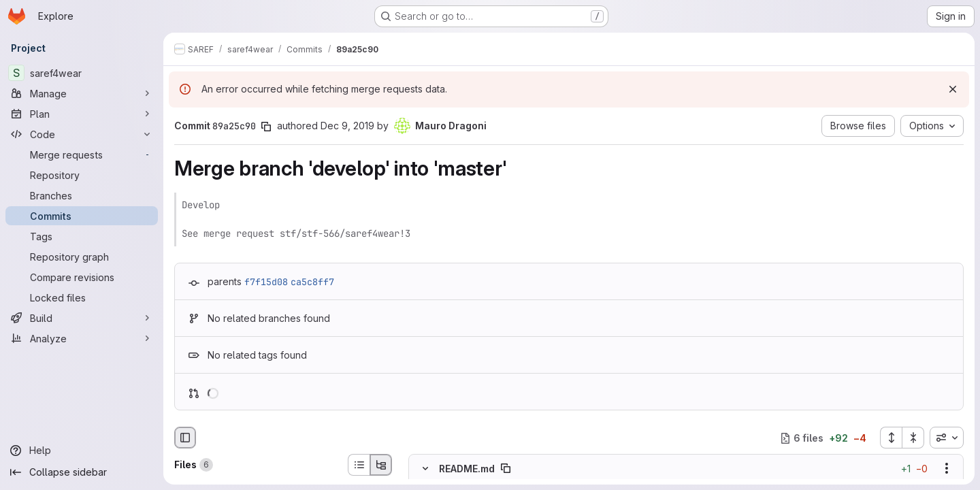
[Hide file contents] (425, 469)
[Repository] (82, 175)
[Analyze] (82, 338)
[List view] (359, 465)
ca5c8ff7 (312, 282)
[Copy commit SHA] (266, 127)
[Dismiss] (953, 89)
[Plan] (82, 114)
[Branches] (82, 195)
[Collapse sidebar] (82, 472)
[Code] (82, 134)
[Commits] (82, 216)
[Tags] (82, 236)
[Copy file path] (506, 469)
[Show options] (947, 469)
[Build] (82, 318)
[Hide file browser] (185, 438)
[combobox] (947, 438)
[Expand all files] (891, 438)
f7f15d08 (266, 282)
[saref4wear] (82, 73)
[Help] (82, 451)
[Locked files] (82, 297)
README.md (467, 469)
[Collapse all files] (913, 438)
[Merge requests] (82, 154)
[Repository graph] (82, 257)
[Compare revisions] (82, 277)
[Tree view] (381, 465)
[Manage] (82, 93)
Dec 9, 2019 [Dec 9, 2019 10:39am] (347, 126)
